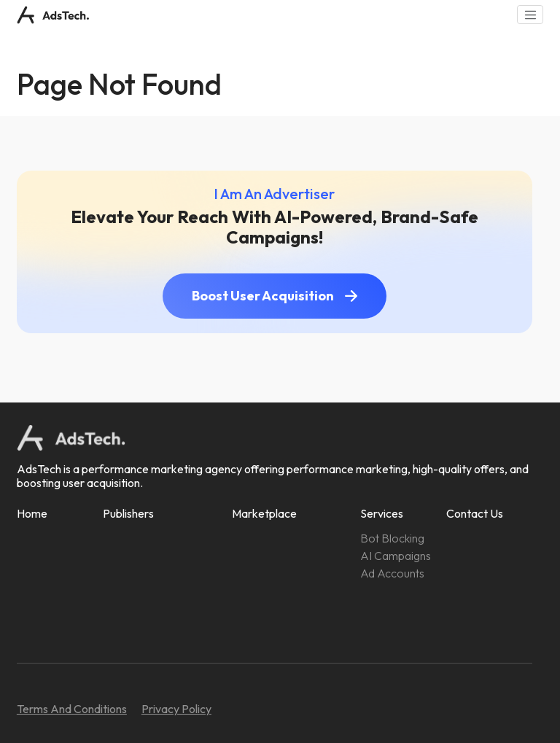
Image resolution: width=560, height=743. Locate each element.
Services (382, 513)
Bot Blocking (392, 538)
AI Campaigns (396, 556)
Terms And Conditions (72, 709)
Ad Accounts (392, 573)
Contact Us (475, 513)
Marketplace (264, 513)
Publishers (128, 513)
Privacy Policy (176, 709)
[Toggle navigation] (530, 15)
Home (32, 513)
